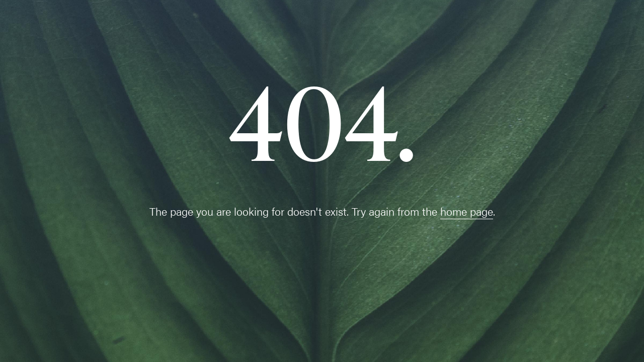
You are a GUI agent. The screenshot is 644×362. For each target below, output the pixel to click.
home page (467, 211)
